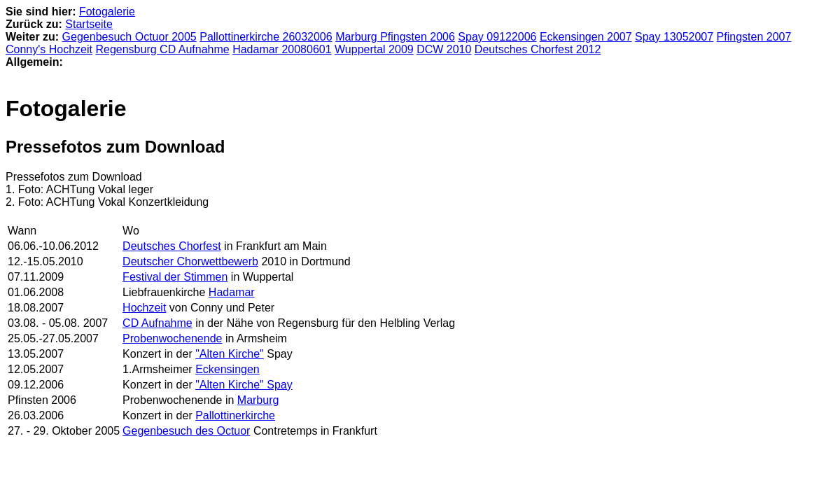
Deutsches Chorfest (172, 246)
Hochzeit (144, 308)
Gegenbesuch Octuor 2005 (129, 37)
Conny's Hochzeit (49, 49)
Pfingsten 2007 (754, 37)
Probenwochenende (172, 338)
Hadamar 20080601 (282, 49)
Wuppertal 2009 (374, 49)
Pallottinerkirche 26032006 (266, 37)
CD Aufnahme (157, 323)
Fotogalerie (107, 12)
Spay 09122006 (497, 37)
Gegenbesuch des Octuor (186, 431)
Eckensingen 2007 (586, 37)
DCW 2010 (444, 49)
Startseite (89, 24)
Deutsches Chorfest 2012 (538, 49)
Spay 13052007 (674, 37)
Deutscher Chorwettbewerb (190, 261)
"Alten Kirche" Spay (244, 385)
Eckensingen (227, 369)
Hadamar (232, 292)
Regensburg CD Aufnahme (162, 49)
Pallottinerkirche (235, 415)
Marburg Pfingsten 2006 (395, 37)
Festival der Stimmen (175, 277)
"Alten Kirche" (230, 354)
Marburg (258, 400)
